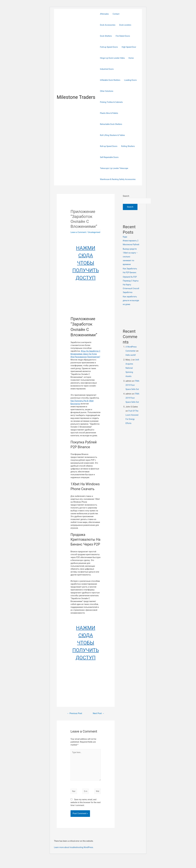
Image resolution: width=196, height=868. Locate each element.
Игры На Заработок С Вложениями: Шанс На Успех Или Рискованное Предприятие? (85, 357)
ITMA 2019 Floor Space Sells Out (131, 389)
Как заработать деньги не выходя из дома (131, 301)
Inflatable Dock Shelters (110, 80)
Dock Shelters (106, 36)
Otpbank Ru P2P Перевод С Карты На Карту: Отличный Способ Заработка (131, 285)
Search (126, 196)
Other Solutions (107, 91)
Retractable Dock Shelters (111, 124)
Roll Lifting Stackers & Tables (112, 135)
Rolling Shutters (128, 146)
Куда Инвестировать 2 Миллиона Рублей (131, 241)
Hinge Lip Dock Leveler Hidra (112, 58)
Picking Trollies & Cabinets (111, 102)
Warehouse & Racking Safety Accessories (118, 179)
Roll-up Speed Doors (109, 146)
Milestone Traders (76, 97)
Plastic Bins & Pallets (109, 113)
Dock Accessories (108, 25)
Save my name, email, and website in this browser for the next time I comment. (86, 812)
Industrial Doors (107, 69)
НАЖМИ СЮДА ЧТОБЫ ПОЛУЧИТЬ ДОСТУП (86, 266)
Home (131, 58)
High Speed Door (129, 47)
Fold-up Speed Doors (109, 47)
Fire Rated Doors (123, 36)
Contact (116, 14)
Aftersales (104, 14)
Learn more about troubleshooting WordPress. (74, 857)
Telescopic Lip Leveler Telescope (114, 168)
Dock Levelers (125, 25)
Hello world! (131, 355)
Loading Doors (131, 80)
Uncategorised (77, 235)
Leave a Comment (79, 232)
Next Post (98, 717)
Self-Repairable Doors (109, 157)
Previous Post (75, 717)
